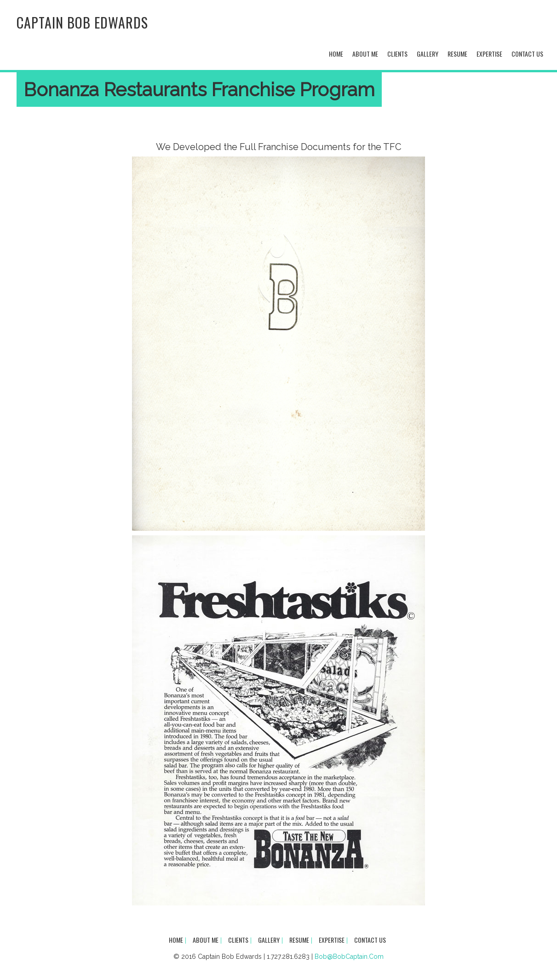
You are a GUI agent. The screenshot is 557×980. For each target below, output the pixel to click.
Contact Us (527, 54)
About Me (365, 54)
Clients (397, 54)
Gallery (428, 54)
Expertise (489, 54)
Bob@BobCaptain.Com (349, 957)
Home (336, 54)
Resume (457, 54)
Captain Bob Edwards (82, 22)
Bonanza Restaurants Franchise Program (199, 90)
